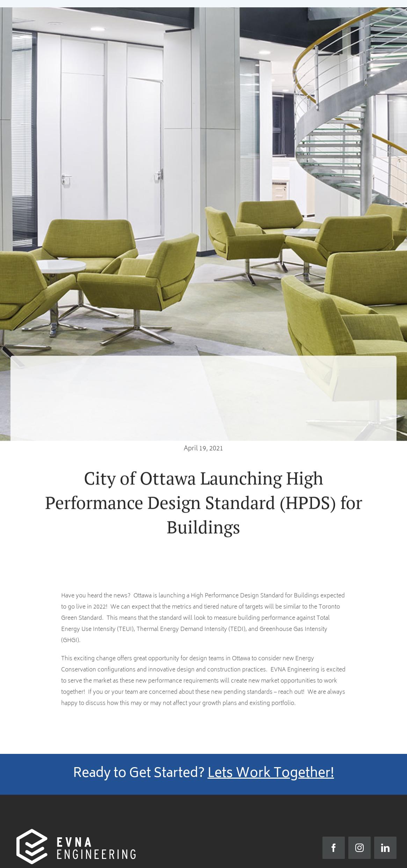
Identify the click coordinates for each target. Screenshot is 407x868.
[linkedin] (385, 848)
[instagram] (359, 848)
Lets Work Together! (271, 774)
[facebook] (334, 848)
